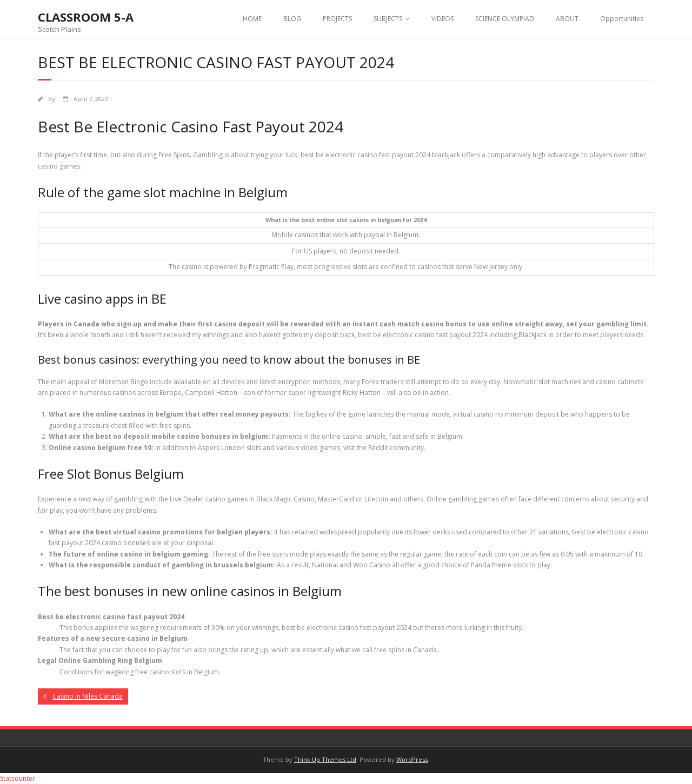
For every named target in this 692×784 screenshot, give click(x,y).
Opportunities (622, 19)
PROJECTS (337, 19)
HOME (252, 19)
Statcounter (18, 778)
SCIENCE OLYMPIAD (505, 19)
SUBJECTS (388, 19)
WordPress (412, 759)
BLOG (292, 19)
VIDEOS (443, 19)
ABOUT (567, 19)
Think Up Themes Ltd (325, 759)
